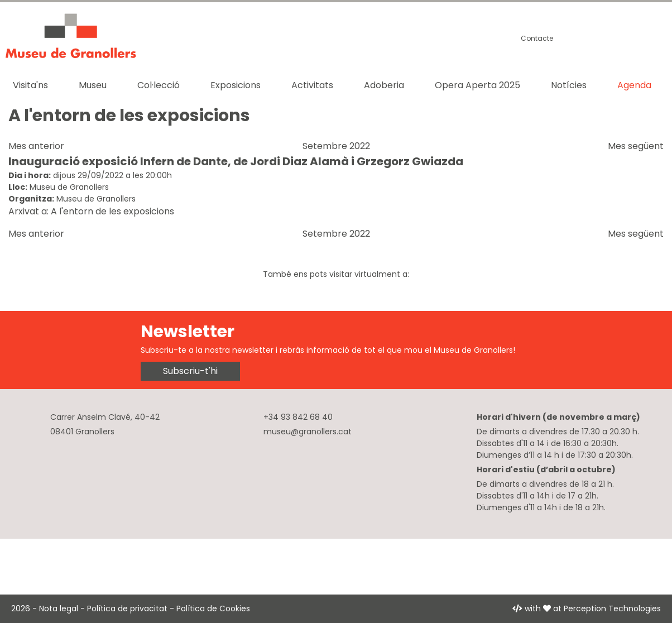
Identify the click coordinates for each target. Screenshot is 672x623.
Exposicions (236, 85)
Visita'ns (30, 85)
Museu (93, 85)
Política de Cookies (213, 608)
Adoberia (384, 85)
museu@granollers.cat (308, 432)
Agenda (634, 85)
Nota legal (59, 608)
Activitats (312, 85)
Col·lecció (159, 85)
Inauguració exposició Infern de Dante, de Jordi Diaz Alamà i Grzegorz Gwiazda (236, 161)
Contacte (537, 38)
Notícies (569, 85)
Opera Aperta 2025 (477, 85)
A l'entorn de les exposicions (112, 211)
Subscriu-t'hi (190, 371)
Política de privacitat (127, 608)
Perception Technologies (612, 608)
